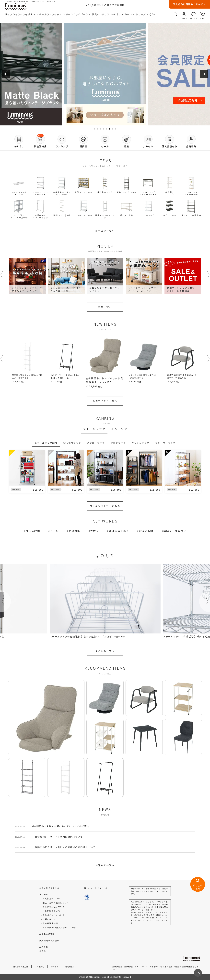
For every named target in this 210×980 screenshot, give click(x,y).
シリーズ (142, 14)
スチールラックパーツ (77, 14)
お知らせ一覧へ (105, 865)
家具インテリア (101, 14)
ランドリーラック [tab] (165, 443)
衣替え (94, 531)
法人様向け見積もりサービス (189, 4)
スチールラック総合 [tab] (46, 443)
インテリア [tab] (119, 429)
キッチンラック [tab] (140, 443)
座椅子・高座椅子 (175, 531)
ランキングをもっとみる (105, 506)
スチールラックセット (49, 14)
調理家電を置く (119, 531)
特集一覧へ (105, 307)
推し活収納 (33, 531)
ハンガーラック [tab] (96, 443)
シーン (130, 14)
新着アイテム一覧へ (105, 401)
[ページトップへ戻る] (198, 973)
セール (54, 531)
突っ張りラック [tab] (72, 443)
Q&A (152, 14)
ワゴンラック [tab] (118, 443)
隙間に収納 (146, 531)
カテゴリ (117, 14)
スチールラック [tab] (94, 429)
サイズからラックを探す (20, 14)
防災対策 (74, 531)
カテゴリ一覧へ (105, 231)
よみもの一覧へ (105, 651)
